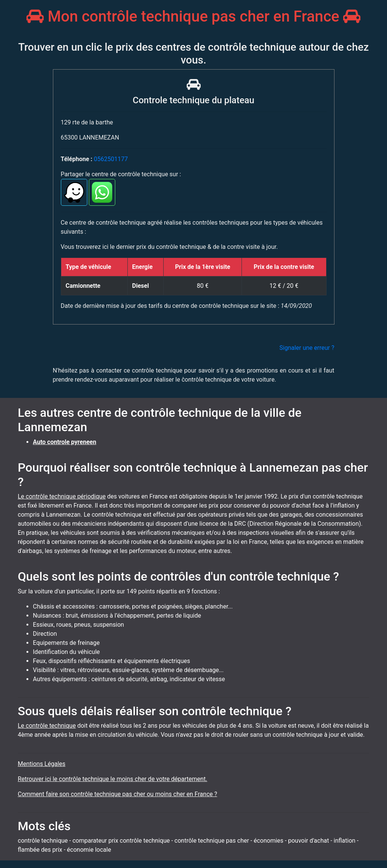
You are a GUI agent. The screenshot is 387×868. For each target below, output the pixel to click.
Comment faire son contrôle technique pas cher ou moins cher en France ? (118, 794)
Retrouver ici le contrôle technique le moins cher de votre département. (112, 779)
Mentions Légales (42, 764)
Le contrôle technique (47, 726)
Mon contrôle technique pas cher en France (193, 16)
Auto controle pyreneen (65, 442)
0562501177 (111, 159)
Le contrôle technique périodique (62, 496)
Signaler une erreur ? (307, 348)
